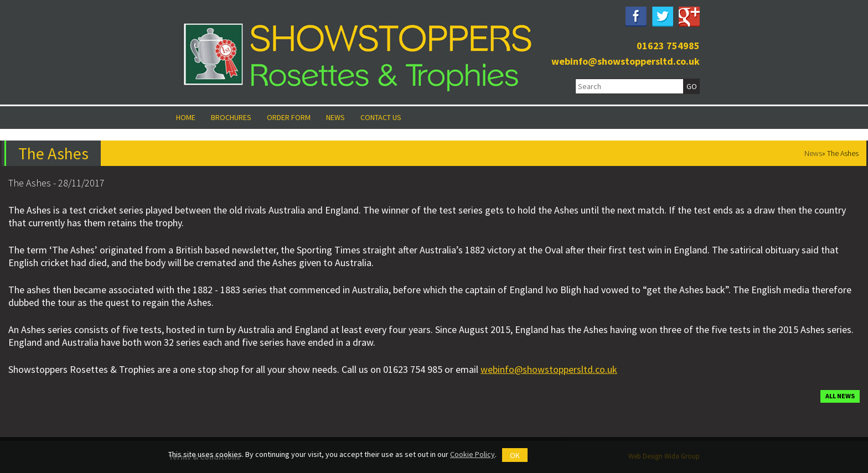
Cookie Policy (472, 454)
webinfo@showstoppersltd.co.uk (626, 61)
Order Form (289, 117)
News (335, 117)
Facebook (636, 17)
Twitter (663, 17)
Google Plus (689, 17)
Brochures (231, 117)
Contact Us (381, 117)
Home (186, 117)
